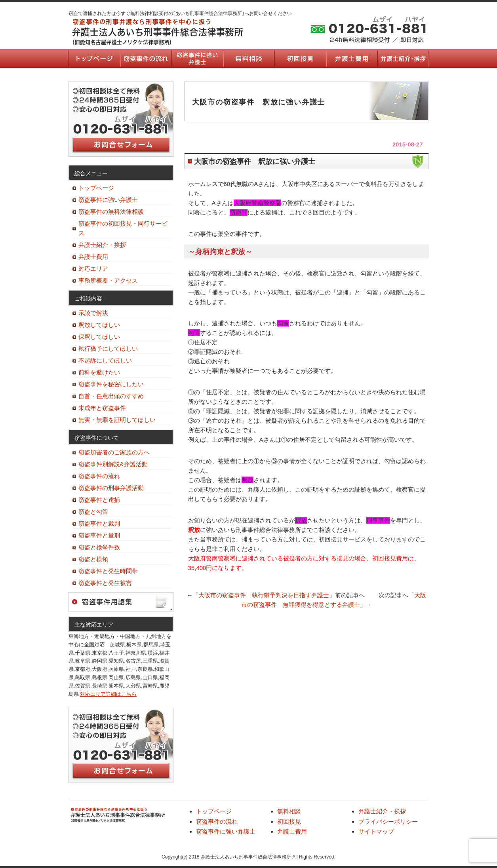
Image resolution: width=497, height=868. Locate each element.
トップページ (94, 59)
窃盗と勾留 (93, 512)
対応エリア (93, 269)
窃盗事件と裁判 (99, 523)
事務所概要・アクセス (108, 280)
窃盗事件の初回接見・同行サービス (123, 228)
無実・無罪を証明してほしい (117, 420)
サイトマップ (376, 831)
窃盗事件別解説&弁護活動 (113, 464)
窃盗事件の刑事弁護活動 (111, 488)
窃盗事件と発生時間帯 (108, 571)
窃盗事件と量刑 (99, 535)
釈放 (194, 530)
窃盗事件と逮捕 (99, 500)
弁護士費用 (352, 59)
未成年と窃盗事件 (102, 408)
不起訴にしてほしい (105, 360)
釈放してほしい (99, 325)
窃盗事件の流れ (146, 59)
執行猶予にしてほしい (108, 349)
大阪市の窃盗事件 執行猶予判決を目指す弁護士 (264, 595)
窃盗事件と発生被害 (105, 583)
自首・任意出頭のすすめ (111, 396)
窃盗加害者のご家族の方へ (114, 452)
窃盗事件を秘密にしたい (111, 384)
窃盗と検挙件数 (99, 547)
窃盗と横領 (93, 559)
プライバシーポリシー (388, 821)
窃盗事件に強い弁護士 (197, 59)
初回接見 (300, 59)
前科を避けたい (99, 372)
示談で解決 (93, 313)
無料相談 (249, 59)
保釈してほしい (99, 337)
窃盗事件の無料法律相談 (111, 212)
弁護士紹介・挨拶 (403, 59)
